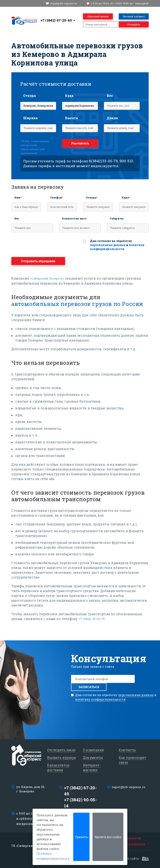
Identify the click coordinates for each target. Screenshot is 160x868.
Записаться (89, 687)
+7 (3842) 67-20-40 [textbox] (56, 20)
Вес (111, 96)
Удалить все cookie (108, 837)
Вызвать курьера (62, 757)
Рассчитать (80, 143)
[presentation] (42, 246)
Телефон (57, 197)
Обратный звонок (98, 16)
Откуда (31, 96)
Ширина (32, 118)
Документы (93, 757)
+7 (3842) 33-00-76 (92, 619)
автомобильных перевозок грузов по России (77, 304)
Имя (18, 197)
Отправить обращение (38, 261)
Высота (73, 118)
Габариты (117, 218)
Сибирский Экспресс (47, 278)
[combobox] (59, 20)
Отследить (134, 24)
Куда (71, 96)
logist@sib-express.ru (63, 3)
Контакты (127, 750)
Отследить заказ (61, 750)
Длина (114, 118)
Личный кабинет (134, 16)
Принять (81, 837)
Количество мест (74, 218)
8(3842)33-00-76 (103, 161)
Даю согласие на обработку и (117, 245)
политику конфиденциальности (117, 247)
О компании (94, 750)
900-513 (126, 161)
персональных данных (108, 245)
